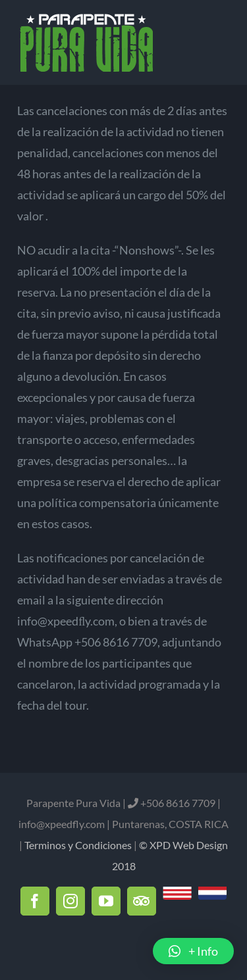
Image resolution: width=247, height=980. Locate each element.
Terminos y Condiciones (78, 845)
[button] (193, 951)
